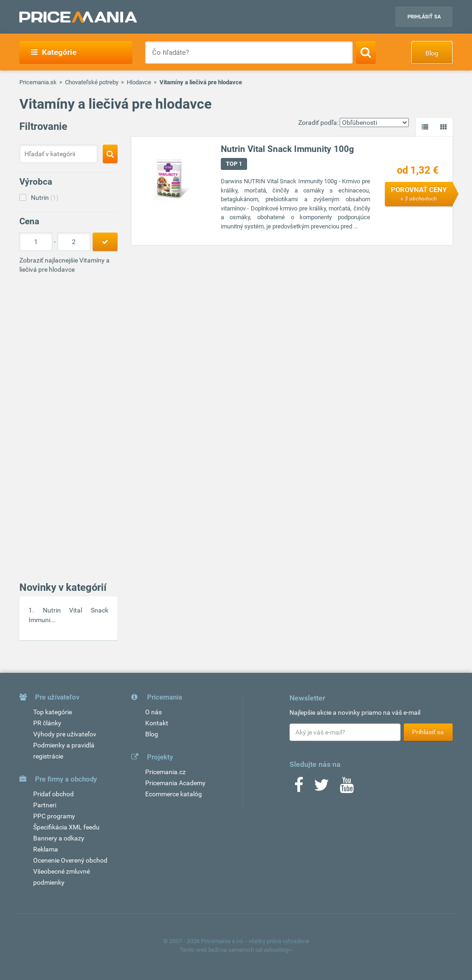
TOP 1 (234, 164)
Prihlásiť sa (424, 17)
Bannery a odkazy (59, 838)
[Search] (366, 52)
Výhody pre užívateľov (65, 734)
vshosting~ (278, 950)
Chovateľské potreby (92, 82)
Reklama (46, 849)
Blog (432, 53)
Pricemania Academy (175, 783)
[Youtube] (347, 788)
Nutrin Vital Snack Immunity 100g (287, 149)
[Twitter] (322, 788)
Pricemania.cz (165, 772)
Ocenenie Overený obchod (70, 860)
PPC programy (54, 816)
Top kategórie (53, 712)
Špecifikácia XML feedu (66, 827)
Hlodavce (139, 82)
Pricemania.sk (38, 82)
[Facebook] (299, 788)
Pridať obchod (53, 794)
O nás (153, 712)
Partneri (45, 805)
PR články (47, 723)
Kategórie (54, 52)
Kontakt (157, 723)
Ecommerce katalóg (174, 794)
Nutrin (45, 198)
